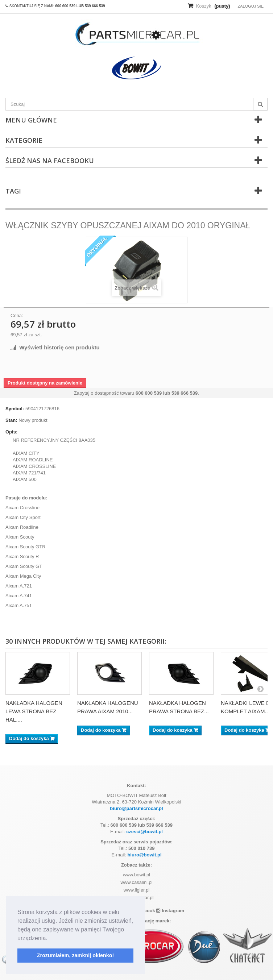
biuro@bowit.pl (144, 855)
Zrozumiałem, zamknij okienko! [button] (76, 955)
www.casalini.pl (136, 882)
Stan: (11, 420)
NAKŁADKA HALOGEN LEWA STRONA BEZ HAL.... (34, 711)
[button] (50, 939)
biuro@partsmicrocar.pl (136, 808)
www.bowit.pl (136, 875)
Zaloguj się (251, 6)
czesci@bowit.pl (144, 832)
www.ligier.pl (137, 890)
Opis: (11, 432)
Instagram (170, 911)
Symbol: (15, 409)
